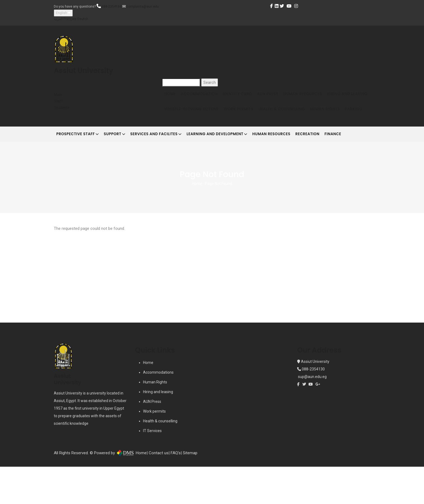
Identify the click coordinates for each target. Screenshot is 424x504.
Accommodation (204, 97)
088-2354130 (313, 406)
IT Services (152, 468)
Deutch (83, 19)
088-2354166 (112, 6)
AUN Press (279, 97)
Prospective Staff (79, 169)
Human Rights (181, 138)
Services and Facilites (165, 169)
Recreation (329, 168)
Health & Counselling (339, 117)
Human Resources (317, 97)
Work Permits (292, 117)
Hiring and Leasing (186, 117)
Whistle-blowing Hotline (242, 117)
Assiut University (315, 399)
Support (120, 169)
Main (58, 95)
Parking (213, 138)
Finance (358, 168)
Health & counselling (160, 458)
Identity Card (245, 97)
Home (172, 97)
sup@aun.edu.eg (312, 414)
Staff (58, 101)
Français (70, 19)
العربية (58, 19)
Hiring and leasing (158, 429)
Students (62, 108)
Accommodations (158, 410)
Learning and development (231, 169)
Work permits (154, 449)
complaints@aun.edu (143, 6)
